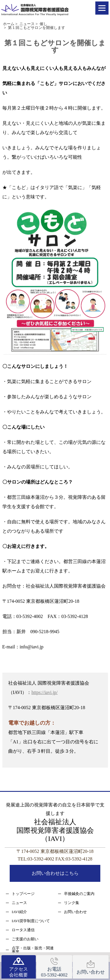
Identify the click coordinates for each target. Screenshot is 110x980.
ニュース (19, 903)
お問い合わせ (75, 912)
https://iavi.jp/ (44, 692)
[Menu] (102, 8)
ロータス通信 (23, 930)
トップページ (23, 894)
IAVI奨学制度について (31, 921)
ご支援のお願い (25, 939)
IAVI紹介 (19, 912)
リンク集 (72, 903)
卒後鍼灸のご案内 (79, 894)
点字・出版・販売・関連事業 (33, 950)
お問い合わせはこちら (55, 873)
